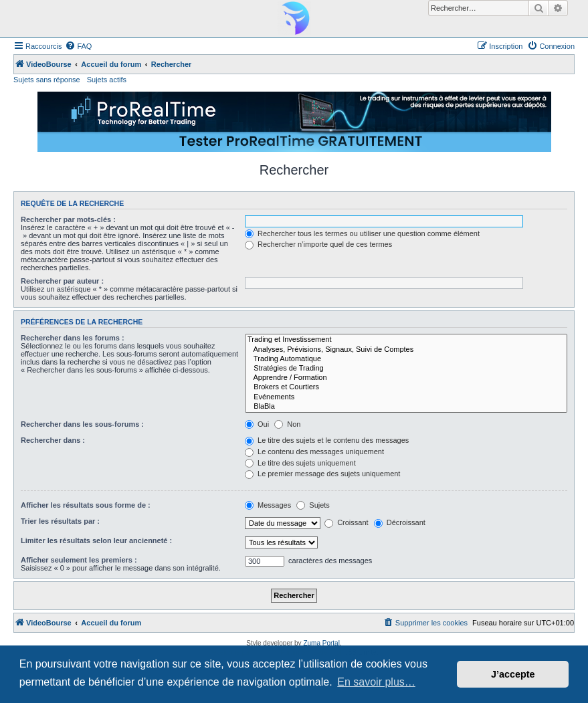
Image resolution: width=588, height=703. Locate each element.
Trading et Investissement (406, 340)
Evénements (406, 397)
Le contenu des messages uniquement (314, 451)
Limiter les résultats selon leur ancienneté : (96, 540)
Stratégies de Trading (406, 369)
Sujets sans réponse (47, 80)
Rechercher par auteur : (62, 281)
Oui (257, 424)
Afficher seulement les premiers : (79, 560)
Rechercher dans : (53, 440)
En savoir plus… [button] (376, 682)
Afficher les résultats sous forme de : (86, 505)
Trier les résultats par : (60, 521)
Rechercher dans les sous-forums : (82, 424)
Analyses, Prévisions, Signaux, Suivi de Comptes (406, 350)
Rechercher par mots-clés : (68, 219)
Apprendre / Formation (406, 378)
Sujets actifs (107, 80)
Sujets (313, 505)
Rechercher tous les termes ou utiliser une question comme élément (362, 233)
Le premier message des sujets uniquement (322, 474)
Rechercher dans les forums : (73, 338)
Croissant (347, 522)
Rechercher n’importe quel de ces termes (318, 244)
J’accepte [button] (513, 674)
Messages (268, 505)
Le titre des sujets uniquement (300, 463)
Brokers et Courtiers (406, 387)
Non (287, 424)
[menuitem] (78, 46)
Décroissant (400, 522)
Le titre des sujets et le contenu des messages (327, 440)
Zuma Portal (321, 643)
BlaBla (406, 407)
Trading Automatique (406, 359)
